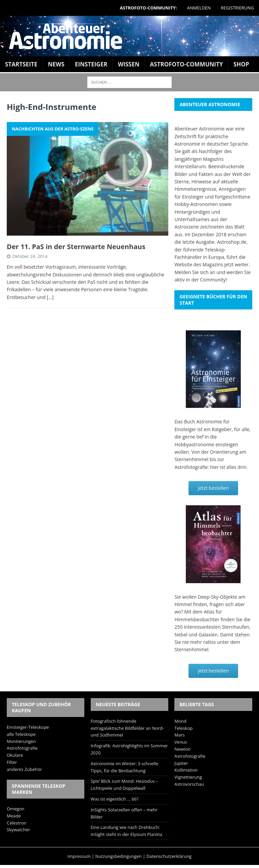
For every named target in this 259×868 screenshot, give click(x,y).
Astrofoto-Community (187, 64)
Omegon (16, 809)
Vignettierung (188, 777)
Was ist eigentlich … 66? (115, 799)
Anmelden (199, 8)
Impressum (79, 856)
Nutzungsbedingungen (119, 856)
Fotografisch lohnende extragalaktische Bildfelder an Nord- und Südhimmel (127, 728)
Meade (14, 816)
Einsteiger (91, 64)
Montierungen (21, 741)
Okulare (15, 755)
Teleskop (183, 728)
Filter (12, 762)
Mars (179, 735)
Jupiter (181, 763)
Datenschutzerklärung (169, 856)
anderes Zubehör (24, 769)
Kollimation (186, 770)
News (56, 64)
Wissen (128, 64)
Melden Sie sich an (195, 272)
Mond (180, 721)
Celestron (17, 823)
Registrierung (237, 8)
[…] (50, 297)
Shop (241, 64)
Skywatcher (18, 830)
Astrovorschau (189, 784)
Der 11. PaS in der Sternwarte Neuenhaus (76, 247)
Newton (182, 749)
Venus (181, 742)
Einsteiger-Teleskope (28, 727)
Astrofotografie (22, 748)
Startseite (21, 64)
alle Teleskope (21, 734)
